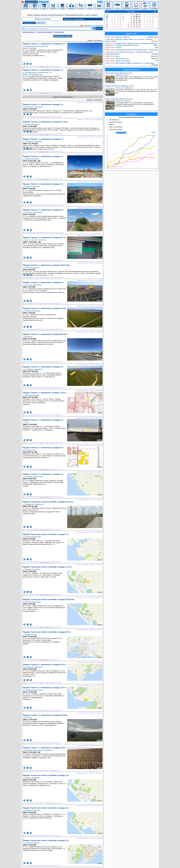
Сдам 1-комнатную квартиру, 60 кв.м (119, 99)
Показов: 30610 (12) (45, 362)
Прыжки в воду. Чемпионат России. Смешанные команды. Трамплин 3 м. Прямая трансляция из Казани (131, 44)
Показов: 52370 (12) (45, 151)
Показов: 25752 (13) (45, 469)
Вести (112, 56)
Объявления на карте (63, 36)
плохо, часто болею (116, 127)
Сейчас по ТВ (131, 34)
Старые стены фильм (118, 61)
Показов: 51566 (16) (45, 179)
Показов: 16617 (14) (45, 627)
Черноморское (29, 23)
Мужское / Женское (117, 37)
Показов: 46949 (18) (45, 205)
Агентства (88, 25)
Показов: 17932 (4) (45, 93)
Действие (41, 23)
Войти (100, 2)
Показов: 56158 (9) (45, 134)
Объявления (32, 2)
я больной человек (115, 129)
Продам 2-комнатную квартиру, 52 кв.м (120, 86)
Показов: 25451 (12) (45, 415)
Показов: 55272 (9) (45, 117)
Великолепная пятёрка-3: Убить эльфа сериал (127, 50)
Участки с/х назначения (74, 19)
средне (112, 124)
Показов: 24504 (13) (45, 443)
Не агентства (98, 25)
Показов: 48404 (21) (45, 233)
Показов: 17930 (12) (45, 529)
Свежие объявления (131, 70)
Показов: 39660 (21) (45, 303)
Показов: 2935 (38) (45, 836)
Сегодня (113, 47)
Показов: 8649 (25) (45, 710)
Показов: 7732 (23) (45, 66)
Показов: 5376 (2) (45, 743)
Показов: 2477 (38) (45, 866)
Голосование (131, 114)
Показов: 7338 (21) (45, 683)
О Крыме (44, 2)
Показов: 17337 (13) (45, 595)
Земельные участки (43, 19)
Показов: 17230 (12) (45, 562)
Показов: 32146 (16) (45, 329)
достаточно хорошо (116, 122)
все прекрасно (114, 120)
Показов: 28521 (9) (45, 278)
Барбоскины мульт (117, 58)
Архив (153, 132)
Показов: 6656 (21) (45, 660)
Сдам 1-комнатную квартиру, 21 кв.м (119, 73)
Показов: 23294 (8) (45, 260)
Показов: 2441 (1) (45, 770)
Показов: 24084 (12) (45, 497)
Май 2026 (131, 12)
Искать (99, 28)
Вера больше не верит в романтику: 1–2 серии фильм (130, 63)
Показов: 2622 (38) (45, 803)
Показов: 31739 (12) (45, 388)
